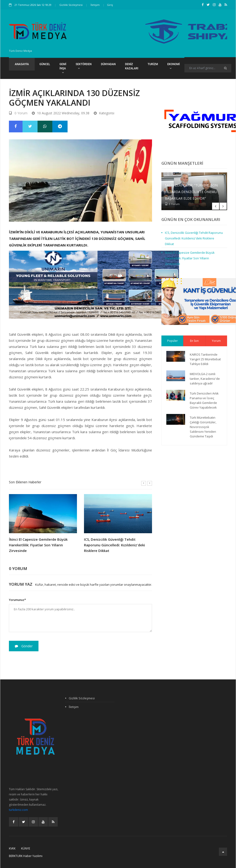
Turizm (153, 64)
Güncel (45, 64)
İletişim (95, 5)
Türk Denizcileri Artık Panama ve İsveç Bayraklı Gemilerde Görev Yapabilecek (204, 400)
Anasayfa (22, 64)
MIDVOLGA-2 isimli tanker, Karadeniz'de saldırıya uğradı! (205, 379)
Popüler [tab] (173, 341)
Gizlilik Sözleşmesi (71, 5)
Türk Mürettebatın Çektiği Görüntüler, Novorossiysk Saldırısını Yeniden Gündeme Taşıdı (203, 427)
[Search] (208, 68)
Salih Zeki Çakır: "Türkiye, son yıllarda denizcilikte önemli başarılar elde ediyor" (191, 192)
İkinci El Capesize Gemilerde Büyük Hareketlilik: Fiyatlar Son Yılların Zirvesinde (38, 545)
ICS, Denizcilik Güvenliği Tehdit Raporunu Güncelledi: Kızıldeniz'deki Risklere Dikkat (114, 545)
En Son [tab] (194, 341)
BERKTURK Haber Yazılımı (26, 856)
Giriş (110, 5)
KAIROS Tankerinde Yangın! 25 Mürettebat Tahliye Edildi (205, 359)
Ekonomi (173, 66)
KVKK (12, 848)
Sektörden (84, 66)
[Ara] (225, 68)
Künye (26, 848)
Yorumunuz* (17, 600)
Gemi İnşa (63, 68)
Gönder (24, 646)
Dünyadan (108, 64)
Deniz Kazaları (132, 66)
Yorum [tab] (216, 341)
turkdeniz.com (18, 810)
